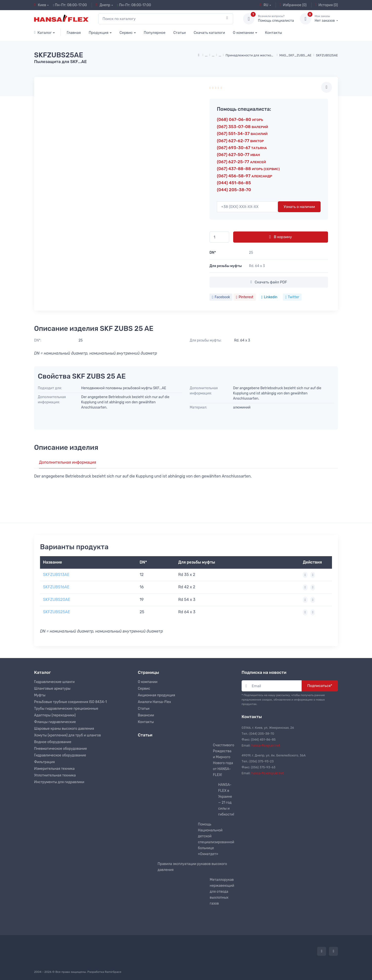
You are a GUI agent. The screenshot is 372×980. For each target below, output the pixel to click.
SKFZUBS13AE (56, 575)
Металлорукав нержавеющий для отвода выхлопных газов (222, 892)
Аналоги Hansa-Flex (154, 702)
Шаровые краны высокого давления (64, 729)
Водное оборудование (53, 742)
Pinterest (245, 297)
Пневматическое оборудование (61, 749)
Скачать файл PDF (269, 282)
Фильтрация (44, 762)
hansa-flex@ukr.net (266, 745)
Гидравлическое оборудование (60, 755)
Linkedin (269, 297)
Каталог (43, 33)
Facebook (221, 297)
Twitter (292, 297)
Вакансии (146, 715)
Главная (74, 33)
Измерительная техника (54, 769)
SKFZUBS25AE (57, 612)
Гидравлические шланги (54, 682)
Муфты (40, 695)
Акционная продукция (156, 695)
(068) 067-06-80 (240, 119)
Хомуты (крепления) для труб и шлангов (67, 735)
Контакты (274, 33)
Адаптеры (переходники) (55, 715)
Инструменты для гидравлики (59, 782)
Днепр (103, 5)
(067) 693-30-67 (242, 148)
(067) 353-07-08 (242, 127)
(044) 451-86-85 (234, 183)
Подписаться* (320, 686)
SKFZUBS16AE (56, 587)
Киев (40, 5)
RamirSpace (113, 972)
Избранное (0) (293, 5)
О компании (243, 33)
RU (264, 5)
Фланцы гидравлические (55, 722)
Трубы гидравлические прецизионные (66, 709)
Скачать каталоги (209, 33)
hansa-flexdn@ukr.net (268, 773)
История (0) (327, 5)
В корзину (280, 237)
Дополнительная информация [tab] (68, 462)
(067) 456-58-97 (245, 176)
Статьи (180, 33)
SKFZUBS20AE (57, 600)
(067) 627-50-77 (238, 155)
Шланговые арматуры (52, 689)
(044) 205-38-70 (234, 190)
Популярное (155, 33)
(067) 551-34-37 (242, 134)
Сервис (126, 33)
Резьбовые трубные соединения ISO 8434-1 (70, 702)
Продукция (99, 33)
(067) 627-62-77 (240, 141)
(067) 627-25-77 (241, 162)
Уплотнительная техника (55, 775)
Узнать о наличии (299, 207)
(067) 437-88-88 (248, 169)
